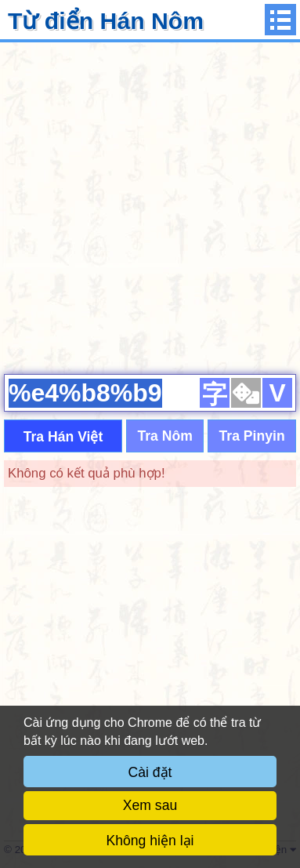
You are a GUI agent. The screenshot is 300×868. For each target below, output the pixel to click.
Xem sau (150, 805)
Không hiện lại (150, 841)
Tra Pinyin (252, 436)
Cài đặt (150, 772)
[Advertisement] (150, 206)
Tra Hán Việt (63, 437)
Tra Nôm (164, 436)
